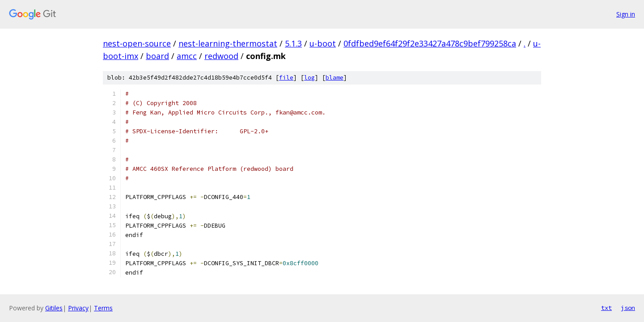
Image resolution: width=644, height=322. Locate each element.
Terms (103, 308)
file (286, 78)
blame (335, 78)
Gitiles (54, 308)
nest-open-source (137, 43)
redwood (221, 56)
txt (606, 308)
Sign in (626, 14)
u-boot (323, 43)
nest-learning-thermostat (228, 43)
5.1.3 (293, 43)
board (157, 56)
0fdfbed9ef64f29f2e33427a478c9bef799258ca (430, 43)
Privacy (78, 308)
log (309, 78)
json (628, 308)
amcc (187, 56)
